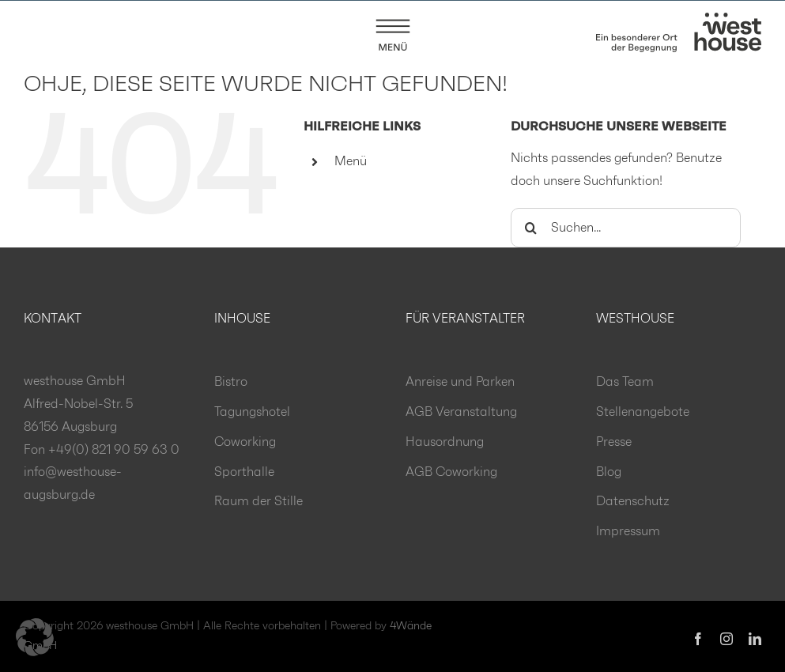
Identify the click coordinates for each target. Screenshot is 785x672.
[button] (35, 637)
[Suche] (530, 228)
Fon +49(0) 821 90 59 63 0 (102, 451)
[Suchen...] (626, 228)
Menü (351, 162)
